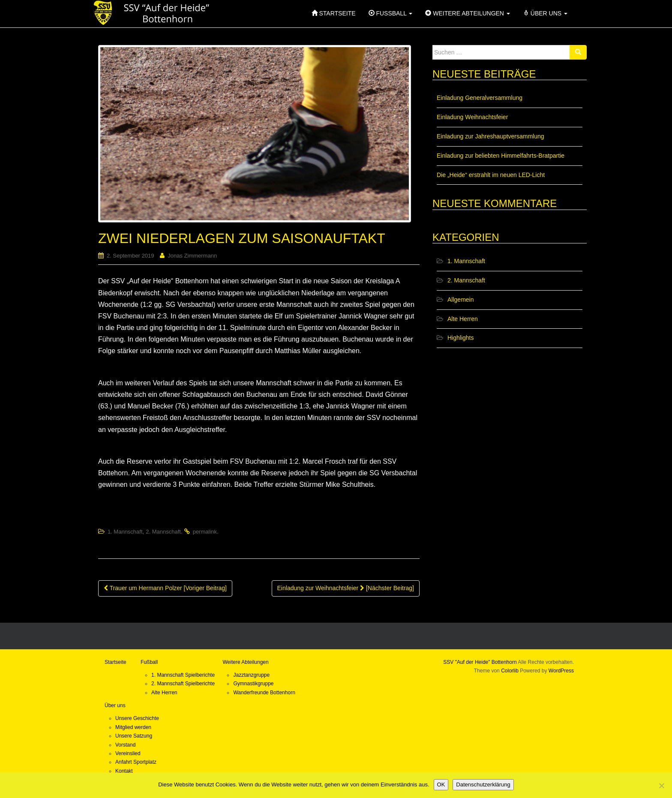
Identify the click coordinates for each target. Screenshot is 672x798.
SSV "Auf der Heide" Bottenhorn (480, 662)
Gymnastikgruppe (253, 684)
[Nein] (661, 786)
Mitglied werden (133, 727)
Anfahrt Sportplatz (136, 762)
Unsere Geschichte (137, 718)
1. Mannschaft (125, 532)
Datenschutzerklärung (483, 784)
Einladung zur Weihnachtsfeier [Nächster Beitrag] (346, 588)
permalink (205, 532)
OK (441, 784)
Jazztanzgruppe (251, 675)
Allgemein (460, 300)
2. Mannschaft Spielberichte (183, 684)
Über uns (115, 705)
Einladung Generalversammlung (480, 98)
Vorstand (125, 745)
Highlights (460, 338)
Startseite (115, 662)
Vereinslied (128, 753)
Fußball (149, 662)
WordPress (561, 671)
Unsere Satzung (134, 736)
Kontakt (124, 771)
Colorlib (510, 671)
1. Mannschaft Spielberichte (183, 675)
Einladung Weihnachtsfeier (472, 117)
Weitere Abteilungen (245, 662)
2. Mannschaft (163, 532)
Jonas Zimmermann (192, 256)
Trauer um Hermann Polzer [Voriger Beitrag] (165, 588)
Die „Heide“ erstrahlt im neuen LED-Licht (491, 175)
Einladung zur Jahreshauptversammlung (490, 136)
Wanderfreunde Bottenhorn (264, 693)
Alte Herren (463, 319)
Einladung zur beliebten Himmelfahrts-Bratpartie (501, 156)
